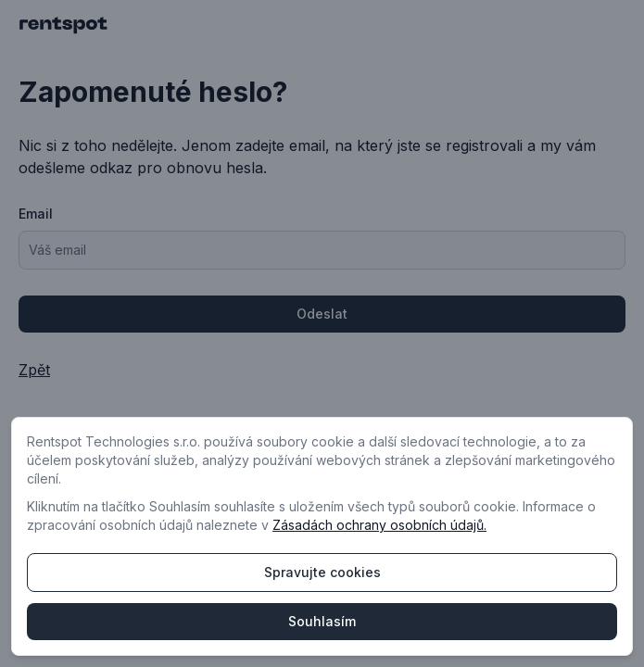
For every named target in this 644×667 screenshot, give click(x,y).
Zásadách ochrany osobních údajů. (379, 525)
